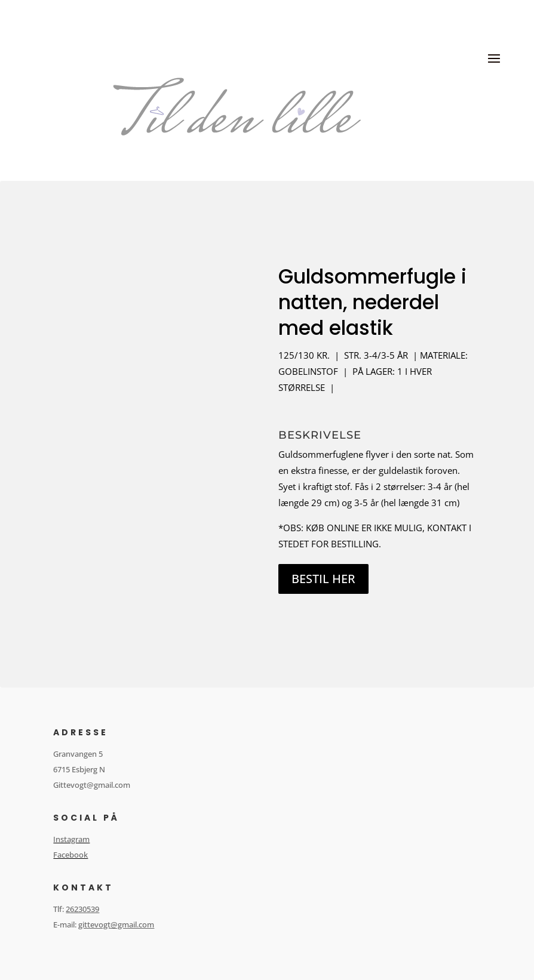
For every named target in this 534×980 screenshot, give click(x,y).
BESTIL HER (323, 579)
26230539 (82, 909)
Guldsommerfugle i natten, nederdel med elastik (372, 302)
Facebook (70, 855)
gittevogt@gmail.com (116, 924)
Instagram (71, 839)
